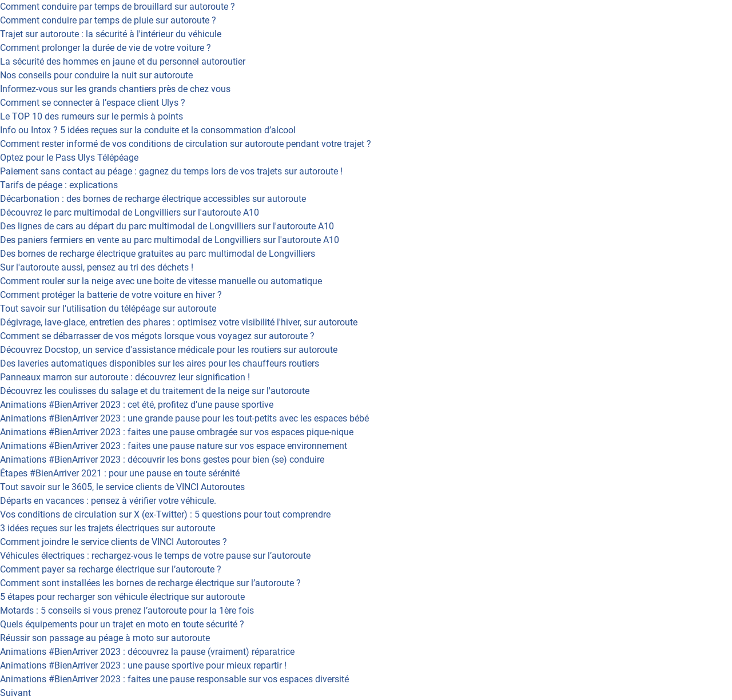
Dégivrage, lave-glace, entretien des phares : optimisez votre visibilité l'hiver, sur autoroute (179, 322)
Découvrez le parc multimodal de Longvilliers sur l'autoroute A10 (130, 212)
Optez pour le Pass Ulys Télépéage (69, 158)
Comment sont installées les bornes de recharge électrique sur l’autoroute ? (150, 583)
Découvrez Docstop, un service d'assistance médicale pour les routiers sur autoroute (169, 350)
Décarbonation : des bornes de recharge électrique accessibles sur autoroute (153, 199)
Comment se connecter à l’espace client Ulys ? (93, 103)
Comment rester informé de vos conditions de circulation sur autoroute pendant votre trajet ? (186, 144)
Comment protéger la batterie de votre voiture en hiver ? (111, 295)
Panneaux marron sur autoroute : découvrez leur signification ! (125, 377)
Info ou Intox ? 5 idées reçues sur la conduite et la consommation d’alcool (148, 130)
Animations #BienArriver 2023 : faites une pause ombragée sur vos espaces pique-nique (177, 432)
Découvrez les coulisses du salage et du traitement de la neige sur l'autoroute (155, 391)
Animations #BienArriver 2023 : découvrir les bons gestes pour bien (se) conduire (162, 460)
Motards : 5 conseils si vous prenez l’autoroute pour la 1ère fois (127, 610)
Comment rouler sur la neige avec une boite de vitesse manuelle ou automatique (161, 281)
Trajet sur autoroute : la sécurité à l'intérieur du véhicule (111, 34)
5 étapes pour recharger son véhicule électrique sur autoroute (122, 597)
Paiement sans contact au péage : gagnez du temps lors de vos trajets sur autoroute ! (171, 171)
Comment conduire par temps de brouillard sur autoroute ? (118, 7)
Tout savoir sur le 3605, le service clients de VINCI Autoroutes (122, 487)
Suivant (15, 693)
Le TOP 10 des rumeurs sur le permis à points (91, 116)
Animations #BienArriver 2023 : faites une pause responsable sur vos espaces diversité (174, 679)
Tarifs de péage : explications (59, 185)
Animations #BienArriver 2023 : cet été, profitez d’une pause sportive (137, 405)
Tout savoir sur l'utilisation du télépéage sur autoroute (108, 309)
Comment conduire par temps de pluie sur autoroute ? (108, 20)
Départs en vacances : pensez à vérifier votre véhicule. (108, 501)
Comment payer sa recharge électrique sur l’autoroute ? (111, 569)
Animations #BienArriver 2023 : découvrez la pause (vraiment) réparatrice (147, 652)
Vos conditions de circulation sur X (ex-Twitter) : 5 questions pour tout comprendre (165, 514)
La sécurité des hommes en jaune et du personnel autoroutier (123, 61)
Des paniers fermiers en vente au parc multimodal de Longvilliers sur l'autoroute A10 (170, 240)
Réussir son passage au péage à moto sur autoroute (105, 638)
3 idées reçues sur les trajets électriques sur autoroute (108, 528)
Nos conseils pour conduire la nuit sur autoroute (96, 75)
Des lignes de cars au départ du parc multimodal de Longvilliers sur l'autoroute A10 (167, 226)
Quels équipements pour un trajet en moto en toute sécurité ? (122, 624)
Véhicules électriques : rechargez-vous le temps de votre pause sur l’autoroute (155, 556)
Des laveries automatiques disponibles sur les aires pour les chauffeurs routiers (160, 363)
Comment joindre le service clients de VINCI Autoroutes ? (114, 542)
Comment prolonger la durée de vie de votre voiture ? (106, 48)
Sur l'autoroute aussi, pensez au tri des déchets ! (97, 267)
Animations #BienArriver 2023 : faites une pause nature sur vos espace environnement (174, 446)
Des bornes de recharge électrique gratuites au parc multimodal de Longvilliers (158, 254)
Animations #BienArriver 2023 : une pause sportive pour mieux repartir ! (143, 665)
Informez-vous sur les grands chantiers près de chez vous (115, 89)
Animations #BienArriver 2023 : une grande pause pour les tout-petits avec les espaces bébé (184, 418)
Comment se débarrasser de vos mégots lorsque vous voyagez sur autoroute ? (157, 336)
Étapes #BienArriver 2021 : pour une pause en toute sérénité (120, 473)
